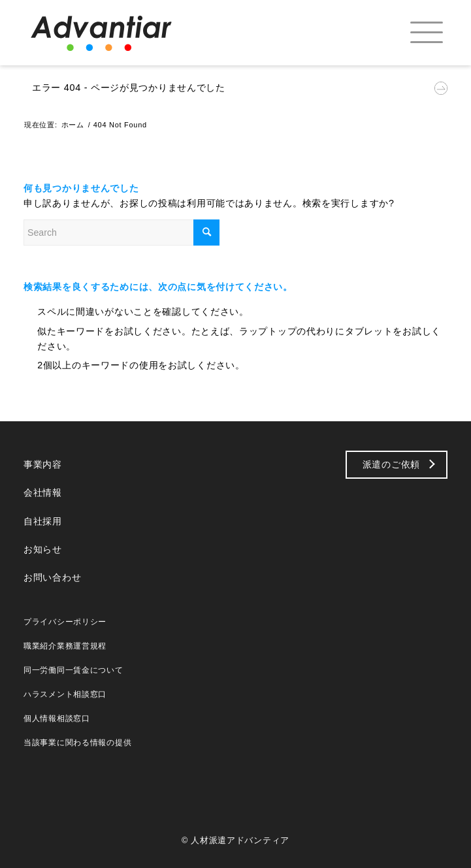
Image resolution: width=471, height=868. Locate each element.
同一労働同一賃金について (73, 670)
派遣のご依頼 (391, 464)
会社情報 (43, 492)
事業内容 (43, 464)
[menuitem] (415, 33)
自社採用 (43, 521)
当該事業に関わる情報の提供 (77, 743)
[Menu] (415, 33)
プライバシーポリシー (65, 622)
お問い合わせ (52, 577)
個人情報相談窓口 (57, 718)
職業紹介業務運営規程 (65, 646)
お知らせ (43, 549)
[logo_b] (122, 33)
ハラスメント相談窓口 (65, 694)
